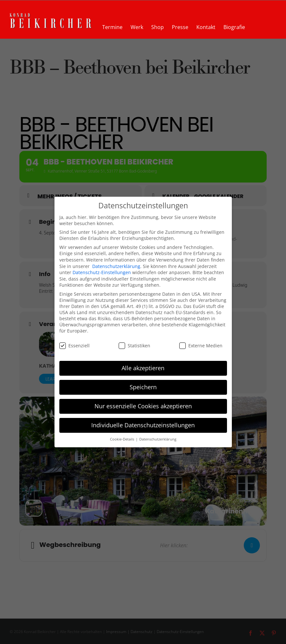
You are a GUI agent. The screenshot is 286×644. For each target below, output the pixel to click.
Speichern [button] (143, 387)
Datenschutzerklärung (116, 266)
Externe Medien (201, 346)
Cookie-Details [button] (123, 439)
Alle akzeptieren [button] (143, 368)
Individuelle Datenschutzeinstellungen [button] (143, 425)
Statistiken (134, 346)
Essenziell (74, 346)
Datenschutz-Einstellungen (102, 272)
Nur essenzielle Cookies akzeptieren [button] (143, 406)
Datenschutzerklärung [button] (158, 439)
